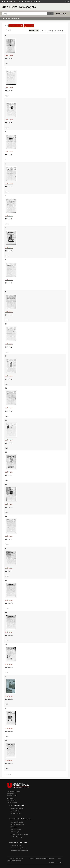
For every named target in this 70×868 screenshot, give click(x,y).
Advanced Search (61, 14)
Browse (9, 2)
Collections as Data (16, 829)
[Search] (25, 14)
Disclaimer (51, 862)
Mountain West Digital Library (19, 848)
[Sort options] (57, 31)
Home (4, 2)
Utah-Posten (9, 56)
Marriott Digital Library (17, 822)
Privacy (31, 859)
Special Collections (16, 811)
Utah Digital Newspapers (17, 825)
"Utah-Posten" (16, 26)
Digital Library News (16, 832)
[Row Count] (43, 31)
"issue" (29, 26)
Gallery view (34, 30)
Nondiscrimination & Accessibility (45, 859)
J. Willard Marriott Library (14, 791)
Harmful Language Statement (31, 2)
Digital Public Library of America (19, 850)
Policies (60, 862)
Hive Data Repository (16, 837)
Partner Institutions (16, 845)
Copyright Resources (16, 813)
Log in (67, 2)
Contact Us (17, 2)
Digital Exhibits (15, 827)
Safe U (59, 859)
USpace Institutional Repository (19, 834)
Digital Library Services (17, 808)
